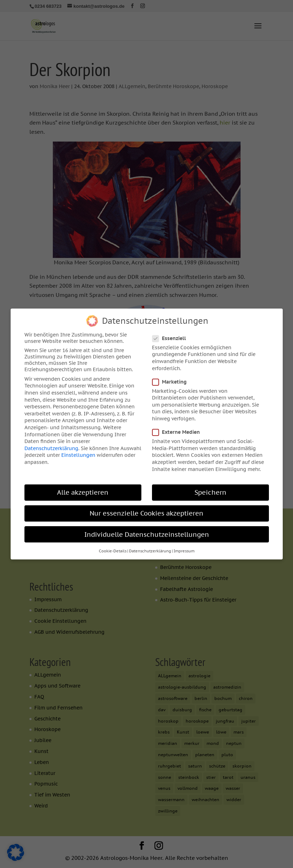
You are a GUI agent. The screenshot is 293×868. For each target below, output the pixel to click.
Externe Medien (179, 430)
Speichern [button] (210, 490)
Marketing (172, 379)
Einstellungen (78, 453)
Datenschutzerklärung (51, 446)
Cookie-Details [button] (113, 548)
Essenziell (172, 335)
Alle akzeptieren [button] (83, 490)
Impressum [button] (184, 548)
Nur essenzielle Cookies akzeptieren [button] (146, 511)
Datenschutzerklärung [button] (150, 548)
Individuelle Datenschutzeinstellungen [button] (147, 532)
